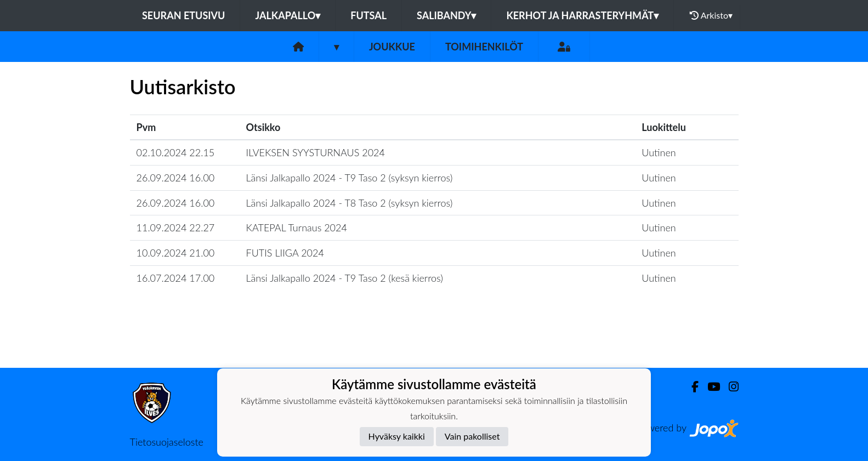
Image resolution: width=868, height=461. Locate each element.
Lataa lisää (434, 344)
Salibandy (446, 15)
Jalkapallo (288, 15)
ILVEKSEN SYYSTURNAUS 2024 (316, 152)
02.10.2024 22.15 (176, 152)
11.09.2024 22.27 (176, 227)
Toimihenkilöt (484, 47)
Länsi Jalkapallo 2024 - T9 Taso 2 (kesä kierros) (345, 278)
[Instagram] (729, 387)
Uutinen (659, 152)
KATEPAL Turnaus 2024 (297, 227)
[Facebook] (691, 387)
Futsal (368, 15)
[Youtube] (709, 387)
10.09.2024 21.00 (176, 253)
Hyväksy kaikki (397, 436)
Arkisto (711, 15)
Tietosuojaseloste (167, 442)
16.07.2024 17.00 (176, 278)
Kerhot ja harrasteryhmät (582, 15)
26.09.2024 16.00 (176, 178)
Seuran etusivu (184, 15)
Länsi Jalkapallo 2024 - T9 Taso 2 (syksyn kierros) (350, 178)
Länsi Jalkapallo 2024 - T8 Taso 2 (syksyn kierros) (350, 203)
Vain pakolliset (472, 436)
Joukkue (392, 47)
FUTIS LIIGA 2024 (285, 253)
